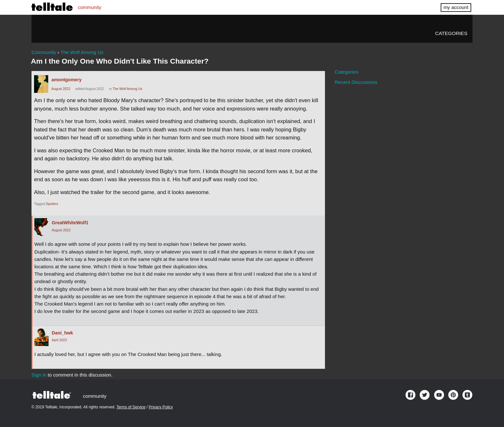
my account (456, 7)
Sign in (39, 375)
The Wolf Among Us (127, 89)
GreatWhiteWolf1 (70, 223)
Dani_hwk (62, 333)
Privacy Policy (161, 407)
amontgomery (67, 80)
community (90, 7)
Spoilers (52, 204)
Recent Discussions (356, 82)
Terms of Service (131, 407)
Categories (451, 33)
